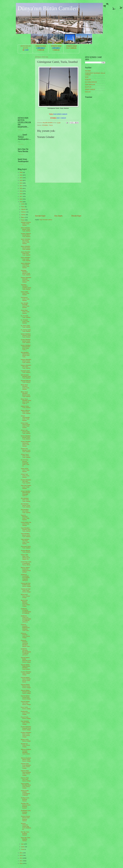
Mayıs (23, 217)
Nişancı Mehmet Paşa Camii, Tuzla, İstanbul (26, 412)
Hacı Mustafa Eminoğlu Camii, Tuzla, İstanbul (25, 305)
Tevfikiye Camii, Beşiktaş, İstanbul (25, 799)
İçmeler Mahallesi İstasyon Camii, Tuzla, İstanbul (26, 335)
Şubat (23, 847)
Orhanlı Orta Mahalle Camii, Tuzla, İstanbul (26, 450)
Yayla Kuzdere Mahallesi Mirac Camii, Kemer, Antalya (26, 786)
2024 (21, 178)
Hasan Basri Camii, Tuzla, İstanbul (25, 312)
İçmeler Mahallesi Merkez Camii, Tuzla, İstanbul (26, 341)
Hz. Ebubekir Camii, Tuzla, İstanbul (25, 321)
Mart (23, 844)
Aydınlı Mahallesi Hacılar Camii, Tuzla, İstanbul (26, 248)
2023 (21, 180)
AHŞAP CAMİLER (90, 89)
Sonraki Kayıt (40, 216)
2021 (21, 186)
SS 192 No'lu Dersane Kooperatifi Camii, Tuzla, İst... (25, 463)
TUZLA (51, 125)
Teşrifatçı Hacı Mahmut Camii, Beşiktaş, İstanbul (26, 806)
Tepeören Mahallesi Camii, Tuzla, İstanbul (25, 517)
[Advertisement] (58, 199)
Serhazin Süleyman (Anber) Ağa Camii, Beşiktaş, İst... (26, 826)
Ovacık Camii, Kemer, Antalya (26, 718)
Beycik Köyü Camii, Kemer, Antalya (25, 596)
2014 (21, 853)
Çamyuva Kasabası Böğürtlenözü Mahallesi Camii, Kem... (25, 628)
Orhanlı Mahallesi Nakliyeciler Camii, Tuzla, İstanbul (26, 444)
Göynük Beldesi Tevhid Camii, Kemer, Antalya (26, 697)
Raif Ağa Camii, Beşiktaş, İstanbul (25, 833)
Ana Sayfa (58, 216)
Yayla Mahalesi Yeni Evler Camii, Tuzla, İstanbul (25, 541)
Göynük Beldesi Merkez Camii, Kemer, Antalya (26, 686)
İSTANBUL (45, 125)
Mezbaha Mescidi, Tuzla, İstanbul (26, 381)
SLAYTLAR (88, 87)
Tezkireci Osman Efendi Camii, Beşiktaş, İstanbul (25, 818)
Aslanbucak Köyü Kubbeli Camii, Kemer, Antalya (26, 585)
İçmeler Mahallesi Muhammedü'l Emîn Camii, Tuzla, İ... (26, 347)
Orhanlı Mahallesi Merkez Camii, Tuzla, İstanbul (26, 437)
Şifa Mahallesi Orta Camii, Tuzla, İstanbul (26, 511)
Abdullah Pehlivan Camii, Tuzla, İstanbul (26, 224)
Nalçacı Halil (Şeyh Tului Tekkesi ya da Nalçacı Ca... (25, 557)
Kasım (23, 207)
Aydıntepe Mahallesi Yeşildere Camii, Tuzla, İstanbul (26, 287)
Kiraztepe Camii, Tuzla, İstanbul (26, 372)
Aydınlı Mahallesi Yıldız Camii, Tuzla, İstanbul (26, 259)
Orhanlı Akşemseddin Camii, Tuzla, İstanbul (25, 418)
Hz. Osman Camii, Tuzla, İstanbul (26, 331)
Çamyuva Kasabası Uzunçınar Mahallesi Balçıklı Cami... (26, 643)
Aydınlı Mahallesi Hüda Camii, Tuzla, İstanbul (26, 253)
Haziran (23, 215)
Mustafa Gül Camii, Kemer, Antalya (25, 745)
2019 (21, 191)
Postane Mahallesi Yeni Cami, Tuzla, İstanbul (26, 481)
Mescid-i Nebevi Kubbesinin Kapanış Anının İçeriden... (26, 570)
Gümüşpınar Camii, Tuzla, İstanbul (25, 299)
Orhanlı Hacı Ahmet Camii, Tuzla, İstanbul (26, 432)
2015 (21, 202)
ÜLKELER (88, 80)
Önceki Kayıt (76, 216)
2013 (21, 855)
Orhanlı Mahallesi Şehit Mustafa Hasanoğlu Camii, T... (26, 493)
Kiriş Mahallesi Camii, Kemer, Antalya (25, 723)
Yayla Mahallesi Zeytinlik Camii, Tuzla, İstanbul (26, 529)
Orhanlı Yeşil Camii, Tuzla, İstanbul (25, 476)
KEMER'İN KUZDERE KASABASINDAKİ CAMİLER (26, 611)
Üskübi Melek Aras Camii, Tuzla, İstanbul (26, 524)
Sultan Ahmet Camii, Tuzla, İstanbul (25, 470)
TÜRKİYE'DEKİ (41, 46)
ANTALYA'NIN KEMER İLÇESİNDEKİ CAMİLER (25, 793)
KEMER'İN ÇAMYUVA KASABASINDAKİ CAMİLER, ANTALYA (26, 619)
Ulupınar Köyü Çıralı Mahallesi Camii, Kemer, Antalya (26, 766)
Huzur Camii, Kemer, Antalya (26, 708)
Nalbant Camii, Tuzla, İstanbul (26, 407)
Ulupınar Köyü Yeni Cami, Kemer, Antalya (26, 779)
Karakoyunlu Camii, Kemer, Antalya (25, 713)
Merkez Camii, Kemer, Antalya (26, 740)
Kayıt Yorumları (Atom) (46, 220)
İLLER (87, 77)
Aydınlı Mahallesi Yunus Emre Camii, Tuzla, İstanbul (26, 265)
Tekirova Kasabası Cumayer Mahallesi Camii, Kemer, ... (26, 752)
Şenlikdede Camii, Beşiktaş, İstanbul (26, 812)
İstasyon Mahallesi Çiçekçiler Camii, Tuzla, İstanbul (26, 280)
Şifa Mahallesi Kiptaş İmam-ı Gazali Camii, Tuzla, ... (25, 355)
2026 (21, 172)
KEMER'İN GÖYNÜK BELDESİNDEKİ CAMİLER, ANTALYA (26, 652)
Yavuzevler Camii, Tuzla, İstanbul (26, 547)
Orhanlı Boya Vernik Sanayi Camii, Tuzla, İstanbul (25, 425)
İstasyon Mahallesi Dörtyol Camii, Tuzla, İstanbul (26, 361)
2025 (21, 175)
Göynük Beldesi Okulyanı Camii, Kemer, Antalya (26, 692)
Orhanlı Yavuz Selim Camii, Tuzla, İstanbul (26, 456)
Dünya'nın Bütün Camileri (48, 8)
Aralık (23, 204)
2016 (21, 199)
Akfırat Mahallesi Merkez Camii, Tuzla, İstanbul (26, 229)
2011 (21, 861)
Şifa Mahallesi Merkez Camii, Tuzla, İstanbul (26, 505)
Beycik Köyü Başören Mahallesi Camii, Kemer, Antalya (25, 603)
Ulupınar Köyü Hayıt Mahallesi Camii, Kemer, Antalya (26, 773)
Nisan (23, 220)
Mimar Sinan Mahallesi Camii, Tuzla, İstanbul (25, 387)
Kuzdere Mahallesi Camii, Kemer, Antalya (26, 673)
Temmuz (24, 212)
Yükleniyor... (21, 130)
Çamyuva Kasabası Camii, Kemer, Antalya (25, 635)
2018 (21, 194)
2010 (21, 863)
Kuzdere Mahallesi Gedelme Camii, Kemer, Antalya (26, 728)
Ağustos (24, 209)
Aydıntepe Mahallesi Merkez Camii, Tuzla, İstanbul (26, 273)
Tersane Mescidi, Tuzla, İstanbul (26, 551)
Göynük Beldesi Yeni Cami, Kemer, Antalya (26, 703)
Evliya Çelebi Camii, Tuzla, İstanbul (25, 293)
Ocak (23, 849)
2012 (21, 858)
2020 (21, 188)
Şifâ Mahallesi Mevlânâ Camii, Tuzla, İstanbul (26, 376)
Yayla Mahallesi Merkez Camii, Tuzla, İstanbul (26, 535)
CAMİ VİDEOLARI (90, 85)
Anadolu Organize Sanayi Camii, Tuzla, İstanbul (26, 235)
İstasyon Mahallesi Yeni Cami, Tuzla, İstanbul (26, 367)
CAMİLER (41, 50)
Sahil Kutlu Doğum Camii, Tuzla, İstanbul (26, 487)
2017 (21, 196)
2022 (21, 183)
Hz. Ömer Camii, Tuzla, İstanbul (26, 326)
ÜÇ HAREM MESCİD (91, 82)
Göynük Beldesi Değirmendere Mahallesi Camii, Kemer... (26, 667)
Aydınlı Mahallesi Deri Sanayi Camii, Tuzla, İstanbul (26, 241)
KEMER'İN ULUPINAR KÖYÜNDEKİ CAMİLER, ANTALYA (25, 578)
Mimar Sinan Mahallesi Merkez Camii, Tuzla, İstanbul (26, 394)
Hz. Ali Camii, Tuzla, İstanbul (26, 317)
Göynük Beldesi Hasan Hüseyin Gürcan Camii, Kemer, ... (26, 680)
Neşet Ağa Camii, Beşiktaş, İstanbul (26, 839)
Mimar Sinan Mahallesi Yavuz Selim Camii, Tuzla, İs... (26, 401)
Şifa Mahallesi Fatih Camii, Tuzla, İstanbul (26, 500)
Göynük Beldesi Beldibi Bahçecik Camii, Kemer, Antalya (26, 660)
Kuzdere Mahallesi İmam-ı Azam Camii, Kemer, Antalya (26, 735)
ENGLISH (88, 92)
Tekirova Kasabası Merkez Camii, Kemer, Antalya (26, 759)
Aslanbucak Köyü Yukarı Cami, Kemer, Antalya (26, 590)
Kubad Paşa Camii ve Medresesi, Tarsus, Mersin (26, 563)
